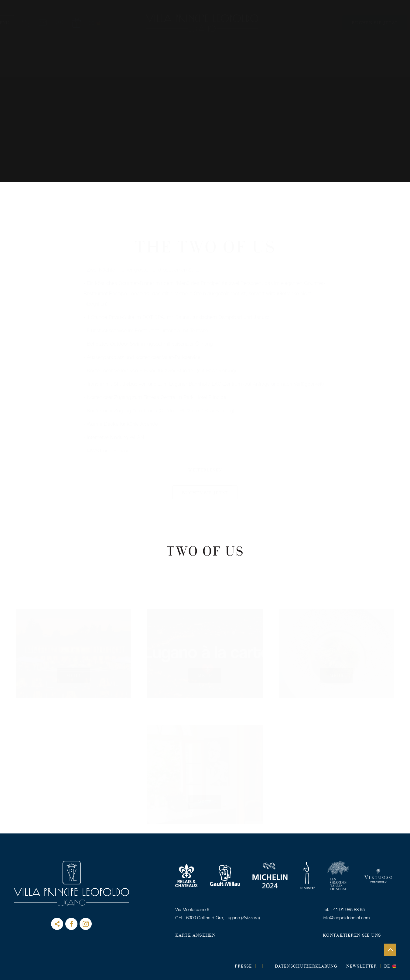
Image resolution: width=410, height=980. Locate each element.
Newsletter (362, 967)
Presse (243, 967)
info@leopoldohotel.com (346, 917)
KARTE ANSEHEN (195, 936)
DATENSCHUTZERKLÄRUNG (306, 967)
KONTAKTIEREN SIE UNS (352, 936)
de (387, 967)
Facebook (71, 924)
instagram (86, 924)
